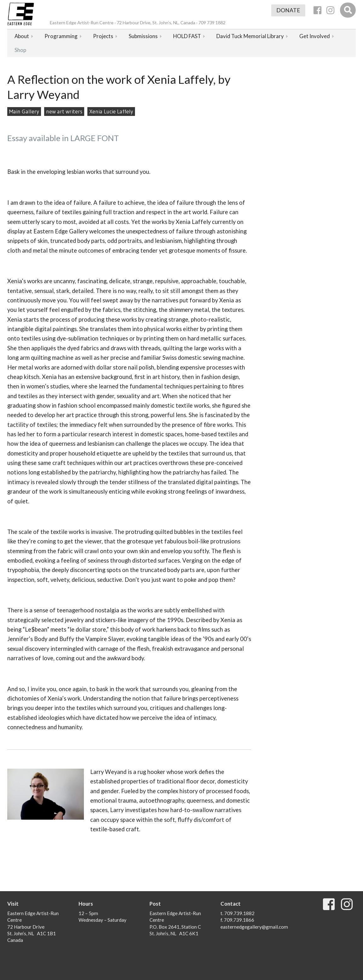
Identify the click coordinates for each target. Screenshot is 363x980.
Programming (61, 36)
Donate (288, 10)
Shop (20, 50)
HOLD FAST (187, 36)
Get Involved (315, 36)
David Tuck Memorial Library (250, 36)
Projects (103, 36)
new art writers (64, 112)
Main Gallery (24, 112)
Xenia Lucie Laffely (111, 112)
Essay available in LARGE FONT (63, 138)
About (22, 36)
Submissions (143, 36)
